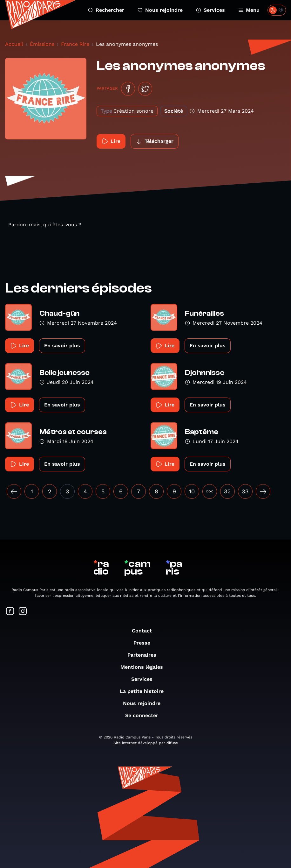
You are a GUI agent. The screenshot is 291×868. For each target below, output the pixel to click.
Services (210, 10)
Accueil (14, 44)
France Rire (75, 44)
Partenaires (145, 655)
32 (227, 491)
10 (192, 491)
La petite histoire (145, 691)
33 (245, 491)
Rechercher (106, 10)
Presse (145, 643)
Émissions (42, 44)
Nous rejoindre (160, 10)
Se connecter (145, 715)
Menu (249, 10)
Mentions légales (145, 667)
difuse (172, 743)
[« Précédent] (14, 491)
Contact (145, 631)
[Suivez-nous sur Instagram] (23, 612)
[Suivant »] (263, 491)
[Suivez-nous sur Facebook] (10, 612)
